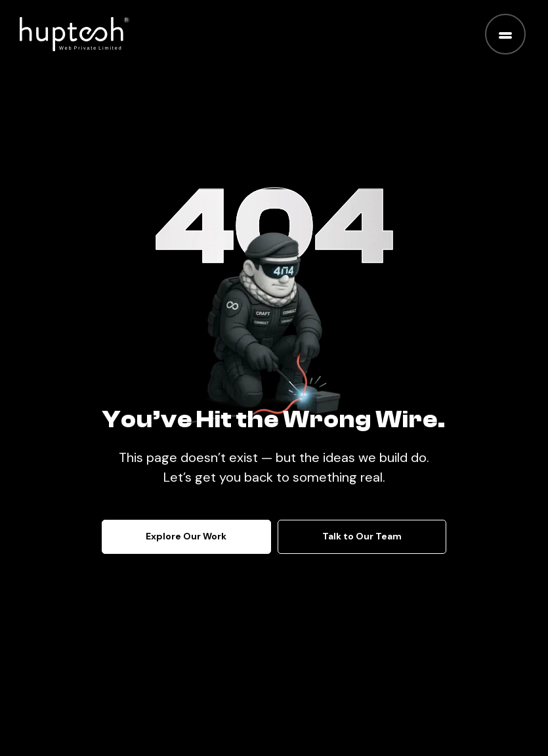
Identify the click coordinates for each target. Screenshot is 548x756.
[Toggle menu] (505, 34)
